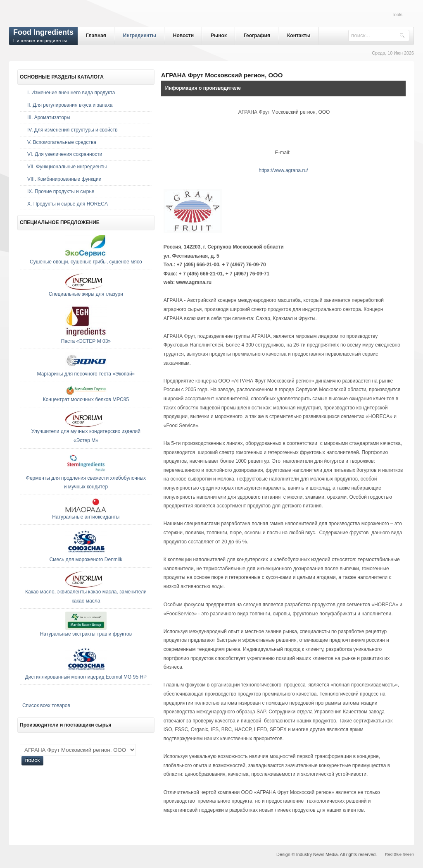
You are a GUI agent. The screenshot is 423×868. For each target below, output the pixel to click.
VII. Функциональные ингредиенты (67, 167)
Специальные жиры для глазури (86, 294)
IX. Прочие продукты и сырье (61, 191)
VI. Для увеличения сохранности (65, 154)
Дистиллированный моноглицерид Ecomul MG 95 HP (86, 677)
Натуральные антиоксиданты (86, 517)
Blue (398, 854)
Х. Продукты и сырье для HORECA (68, 204)
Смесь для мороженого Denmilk (86, 560)
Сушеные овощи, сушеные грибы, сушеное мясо (86, 262)
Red (389, 854)
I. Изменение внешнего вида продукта (71, 93)
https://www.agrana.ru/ (283, 170)
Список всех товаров (46, 705)
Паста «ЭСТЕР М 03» (86, 341)
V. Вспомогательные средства (62, 142)
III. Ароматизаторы (49, 117)
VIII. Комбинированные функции (64, 179)
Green (408, 854)
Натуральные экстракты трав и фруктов (86, 634)
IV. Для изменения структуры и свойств (72, 130)
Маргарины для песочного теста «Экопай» (86, 374)
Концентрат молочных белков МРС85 (86, 399)
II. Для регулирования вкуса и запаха (70, 105)
